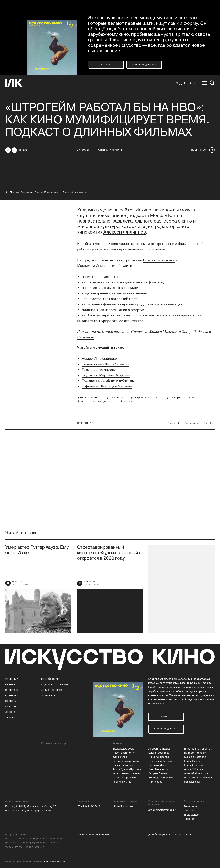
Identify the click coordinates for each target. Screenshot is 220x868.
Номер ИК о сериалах (100, 359)
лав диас (129, 401)
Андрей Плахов (158, 774)
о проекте (48, 695)
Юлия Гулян (120, 757)
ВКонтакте (191, 807)
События (11, 695)
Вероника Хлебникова (198, 778)
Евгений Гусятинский (126, 761)
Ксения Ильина (122, 782)
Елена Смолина (194, 761)
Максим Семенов (195, 757)
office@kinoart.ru (123, 807)
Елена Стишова (194, 765)
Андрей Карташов (159, 749)
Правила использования (93, 834)
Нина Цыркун (192, 782)
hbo (82, 401)
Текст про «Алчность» (99, 370)
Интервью (12, 690)
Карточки (12, 706)
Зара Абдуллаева (123, 749)
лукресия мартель (146, 397)
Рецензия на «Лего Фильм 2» (105, 364)
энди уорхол (104, 401)
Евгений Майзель (159, 765)
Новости (18, 584)
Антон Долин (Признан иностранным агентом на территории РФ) (127, 774)
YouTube (189, 811)
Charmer (188, 834)
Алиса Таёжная (194, 769)
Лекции (23, 150)
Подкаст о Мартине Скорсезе (106, 375)
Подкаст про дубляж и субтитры (108, 381)
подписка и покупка (55, 684)
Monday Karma (166, 216)
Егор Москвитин (159, 769)
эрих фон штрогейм (182, 397)
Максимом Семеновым (96, 266)
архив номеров (51, 690)
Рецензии (12, 679)
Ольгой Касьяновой (159, 260)
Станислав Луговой (161, 761)
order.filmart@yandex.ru (163, 810)
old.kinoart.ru (55, 862)
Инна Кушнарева (159, 757)
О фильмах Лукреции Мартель (107, 386)
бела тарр (116, 397)
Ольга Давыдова (123, 765)
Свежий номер (51, 679)
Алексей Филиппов (110, 150)
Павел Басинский (123, 753)
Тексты (10, 717)
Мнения (10, 684)
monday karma (89, 397)
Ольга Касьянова (159, 753)
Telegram (190, 819)
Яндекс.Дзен (192, 815)
